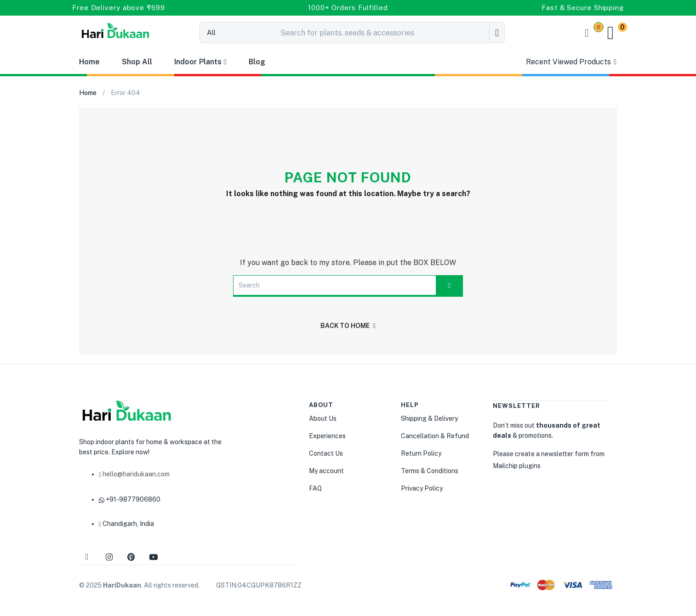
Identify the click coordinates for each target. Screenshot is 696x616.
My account (326, 471)
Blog (257, 62)
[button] (615, 33)
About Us (323, 418)
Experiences (327, 436)
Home (89, 62)
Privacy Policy (422, 488)
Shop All (137, 62)
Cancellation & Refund (435, 436)
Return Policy (421, 453)
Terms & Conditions (430, 471)
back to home (348, 326)
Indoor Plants (200, 62)
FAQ (315, 488)
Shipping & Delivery (429, 418)
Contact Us (326, 453)
